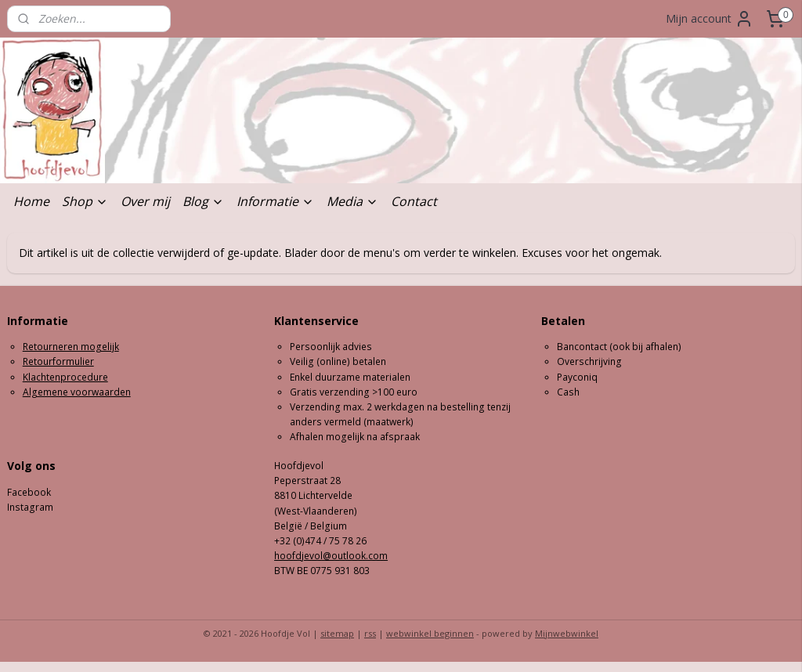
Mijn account (710, 19)
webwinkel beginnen (430, 633)
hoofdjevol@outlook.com (331, 556)
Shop (85, 201)
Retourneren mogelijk (71, 347)
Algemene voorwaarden (77, 392)
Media (352, 201)
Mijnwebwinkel (567, 633)
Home (31, 201)
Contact (414, 201)
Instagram (30, 507)
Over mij (145, 201)
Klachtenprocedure (65, 377)
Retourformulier (58, 361)
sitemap (337, 633)
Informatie (275, 201)
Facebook (29, 492)
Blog (203, 201)
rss (370, 633)
